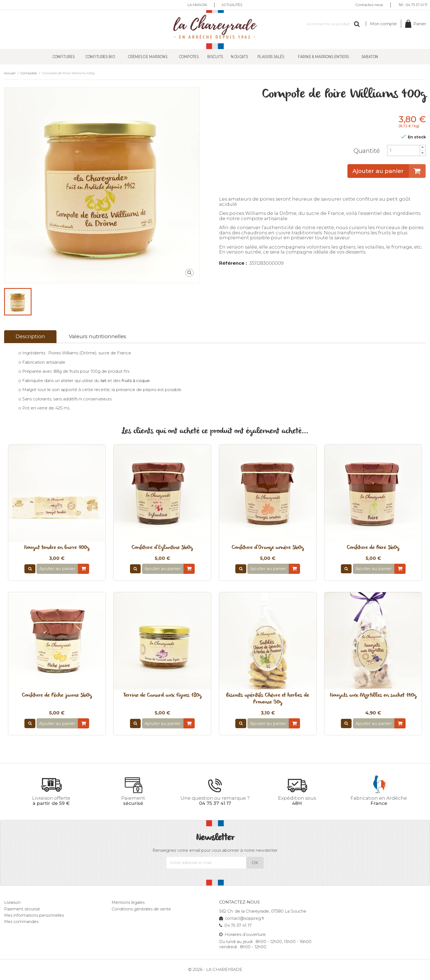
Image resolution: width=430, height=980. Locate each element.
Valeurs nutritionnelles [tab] (97, 337)
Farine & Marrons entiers (324, 57)
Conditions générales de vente (142, 909)
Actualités (233, 5)
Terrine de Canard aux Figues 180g (162, 696)
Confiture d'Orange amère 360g (268, 548)
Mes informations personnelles (35, 916)
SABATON (370, 57)
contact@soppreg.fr (243, 919)
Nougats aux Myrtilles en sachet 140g (373, 696)
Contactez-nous (369, 5)
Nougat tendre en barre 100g (57, 548)
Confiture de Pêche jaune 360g (57, 696)
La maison (196, 5)
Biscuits (215, 57)
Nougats (240, 57)
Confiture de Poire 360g (373, 548)
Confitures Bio (100, 57)
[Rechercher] (330, 24)
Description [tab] (30, 337)
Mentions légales (129, 903)
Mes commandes (22, 922)
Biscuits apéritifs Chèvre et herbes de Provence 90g (268, 699)
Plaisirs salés (271, 57)
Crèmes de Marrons (148, 57)
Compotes (189, 57)
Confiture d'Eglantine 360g (162, 548)
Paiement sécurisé (23, 909)
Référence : (233, 263)
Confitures (64, 57)
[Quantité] (403, 151)
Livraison (13, 903)
